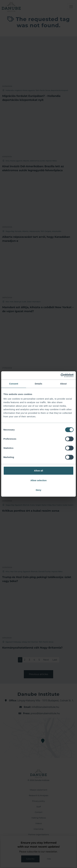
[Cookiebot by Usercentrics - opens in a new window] (61, 375)
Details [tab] (38, 384)
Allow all (39, 471)
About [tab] (63, 384)
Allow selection (38, 480)
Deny (39, 490)
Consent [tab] (14, 384)
